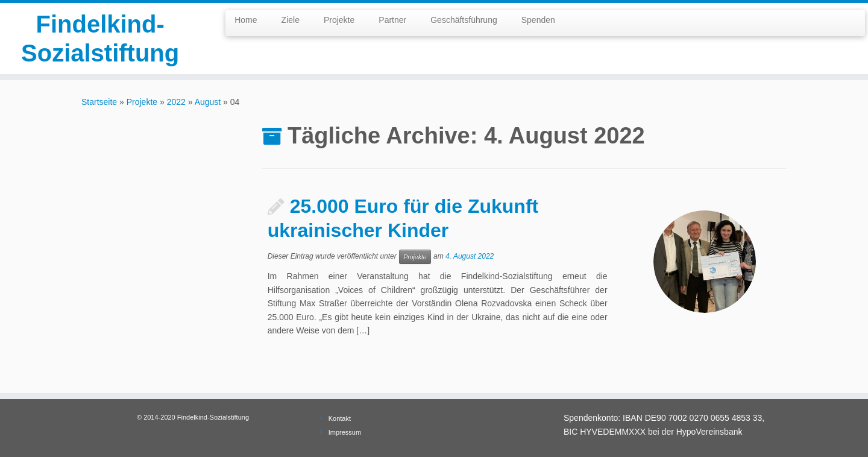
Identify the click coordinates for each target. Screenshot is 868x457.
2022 (176, 102)
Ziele (291, 20)
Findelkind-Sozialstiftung (100, 39)
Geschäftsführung (464, 20)
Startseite (99, 102)
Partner (392, 20)
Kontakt (340, 418)
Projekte (339, 20)
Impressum (345, 432)
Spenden (538, 20)
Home (246, 20)
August (208, 102)
